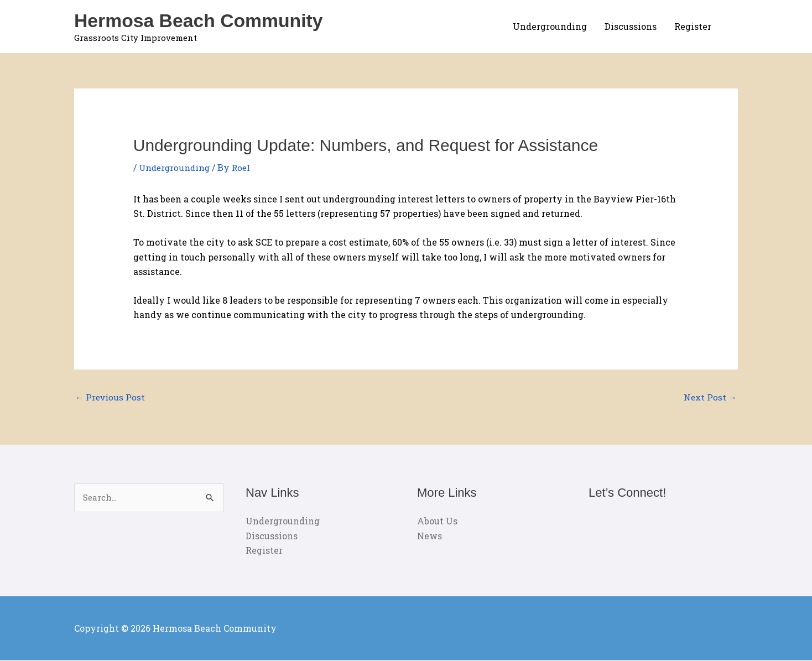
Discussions (631, 26)
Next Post (709, 397)
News (430, 536)
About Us (437, 522)
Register (693, 26)
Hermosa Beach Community (203, 20)
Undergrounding (550, 26)
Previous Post (111, 397)
